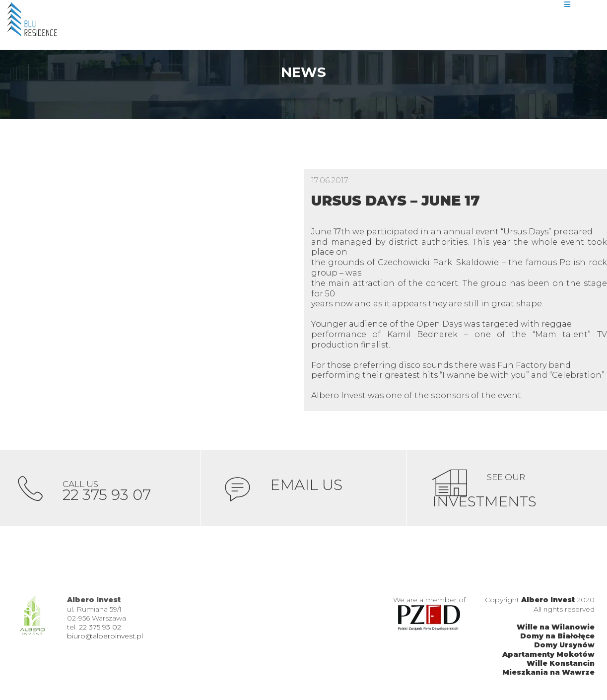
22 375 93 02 (100, 630)
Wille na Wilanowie (556, 630)
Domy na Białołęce (557, 639)
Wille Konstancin (561, 666)
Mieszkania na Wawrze (548, 676)
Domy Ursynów (564, 648)
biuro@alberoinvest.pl (105, 639)
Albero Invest (548, 603)
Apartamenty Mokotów (548, 657)
